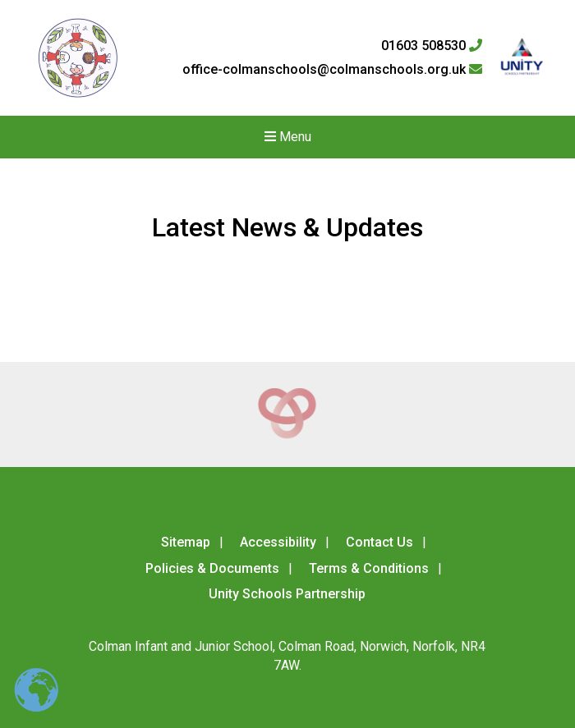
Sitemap (186, 542)
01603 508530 (432, 46)
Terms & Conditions (369, 568)
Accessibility (278, 542)
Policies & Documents (212, 568)
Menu (288, 137)
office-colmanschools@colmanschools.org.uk (332, 70)
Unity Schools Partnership (287, 594)
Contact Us (379, 542)
